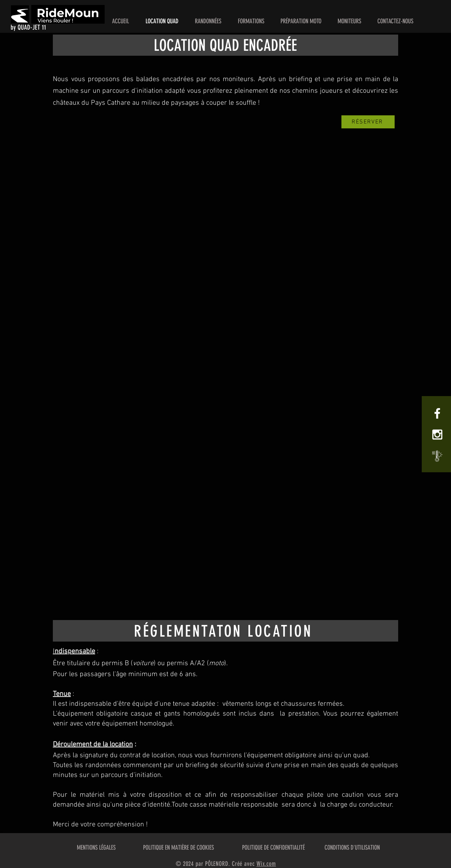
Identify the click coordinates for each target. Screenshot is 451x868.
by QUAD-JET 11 (28, 27)
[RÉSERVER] (368, 122)
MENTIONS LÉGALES (96, 848)
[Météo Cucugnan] (437, 456)
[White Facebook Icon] (437, 413)
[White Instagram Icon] (437, 435)
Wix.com (266, 864)
